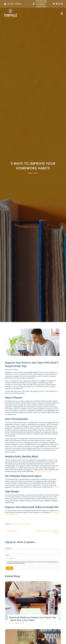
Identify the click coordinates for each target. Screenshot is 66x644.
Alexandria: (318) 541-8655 (41, 6)
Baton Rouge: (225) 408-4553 (41, 2)
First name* (9, 548)
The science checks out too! (42, 471)
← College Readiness (11, 531)
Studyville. (56, 487)
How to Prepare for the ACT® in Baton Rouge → (47, 532)
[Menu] (61, 14)
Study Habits (26, 524)
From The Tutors (16, 524)
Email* (7, 555)
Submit (9, 568)
